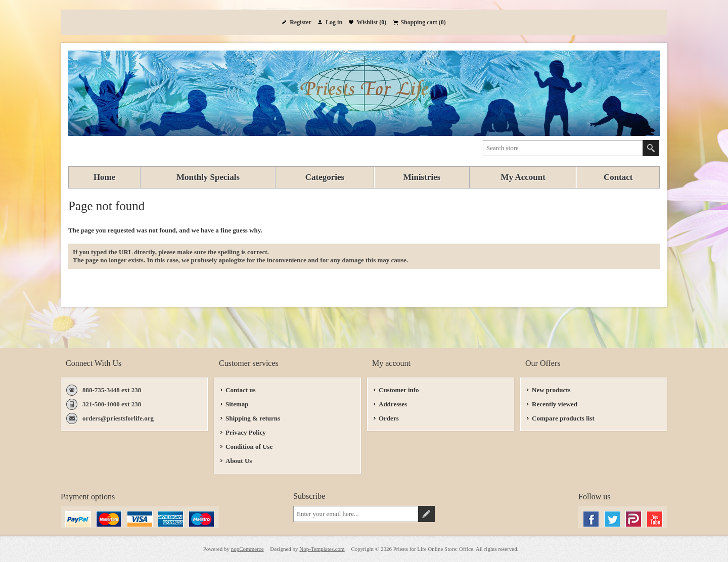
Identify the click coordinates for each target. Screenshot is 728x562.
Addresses (393, 404)
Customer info (399, 390)
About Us (239, 461)
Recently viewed (555, 404)
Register (301, 22)
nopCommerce (247, 549)
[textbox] (563, 148)
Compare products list (563, 418)
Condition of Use (249, 447)
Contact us (241, 390)
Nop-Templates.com (322, 549)
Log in (334, 22)
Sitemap (237, 404)
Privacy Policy (246, 432)
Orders (389, 418)
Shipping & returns (253, 418)
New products (551, 390)
